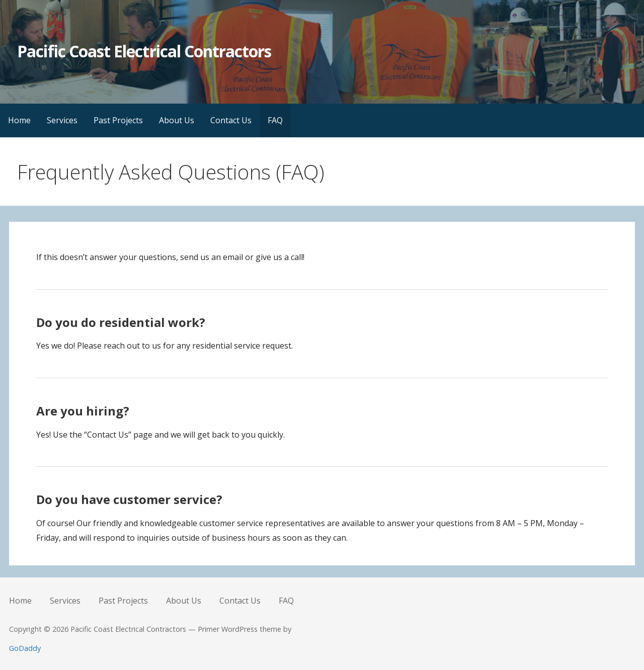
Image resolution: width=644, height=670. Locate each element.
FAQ (275, 120)
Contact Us (231, 120)
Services (62, 120)
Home (19, 120)
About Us (177, 120)
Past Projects (118, 120)
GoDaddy (25, 648)
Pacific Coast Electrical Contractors (144, 51)
